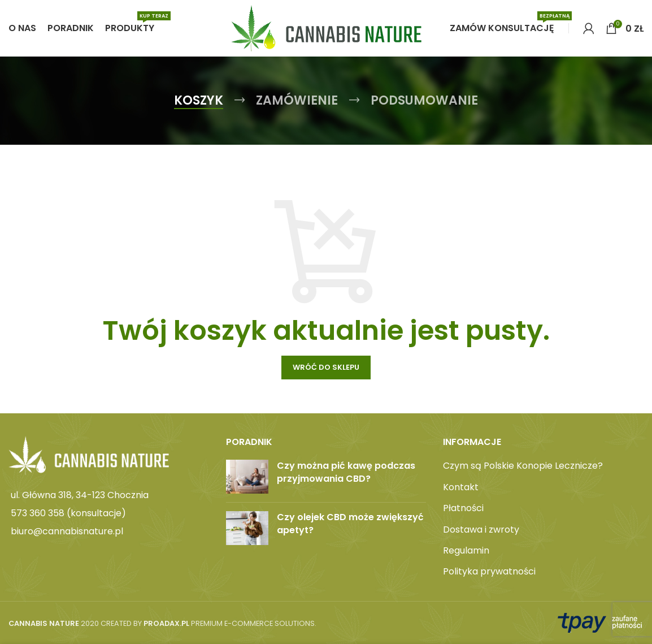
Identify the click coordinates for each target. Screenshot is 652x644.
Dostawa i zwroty (481, 530)
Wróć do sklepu (326, 367)
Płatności (463, 508)
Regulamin (466, 551)
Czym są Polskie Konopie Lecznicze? (523, 466)
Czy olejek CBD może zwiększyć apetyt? (350, 523)
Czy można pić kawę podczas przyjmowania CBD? (346, 472)
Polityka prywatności (489, 572)
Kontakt (461, 487)
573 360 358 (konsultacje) (68, 513)
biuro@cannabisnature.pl (67, 531)
